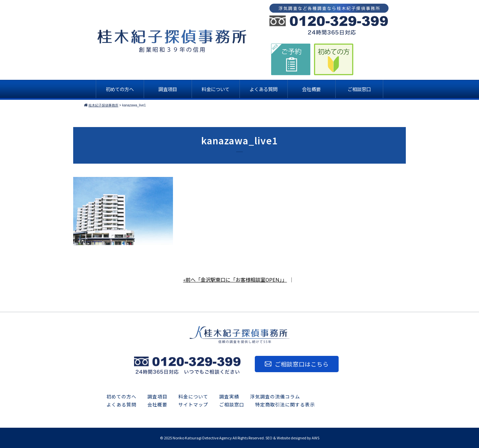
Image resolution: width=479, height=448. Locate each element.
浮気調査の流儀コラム (275, 396)
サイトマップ (193, 404)
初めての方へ (121, 396)
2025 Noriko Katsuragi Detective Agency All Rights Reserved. (214, 438)
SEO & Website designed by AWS (292, 438)
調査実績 (229, 396)
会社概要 (157, 404)
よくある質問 (121, 404)
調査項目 (157, 396)
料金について (193, 396)
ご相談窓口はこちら (302, 364)
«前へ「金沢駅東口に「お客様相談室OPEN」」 (235, 280)
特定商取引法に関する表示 (285, 404)
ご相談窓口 (232, 404)
